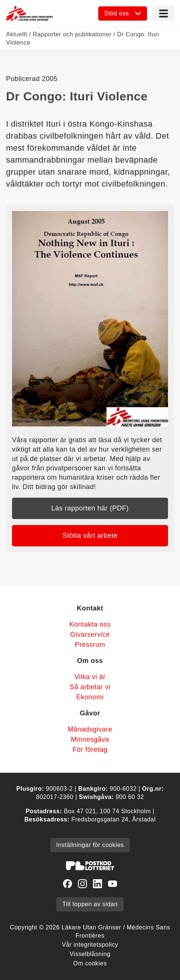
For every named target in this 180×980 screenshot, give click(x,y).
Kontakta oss (90, 624)
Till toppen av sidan (90, 904)
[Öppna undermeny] (123, 13)
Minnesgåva (90, 739)
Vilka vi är (90, 677)
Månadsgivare (90, 729)
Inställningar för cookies (90, 845)
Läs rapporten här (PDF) (90, 508)
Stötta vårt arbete (90, 536)
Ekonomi (90, 697)
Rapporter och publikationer (72, 34)
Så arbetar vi (90, 687)
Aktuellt (16, 34)
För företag (90, 750)
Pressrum (90, 645)
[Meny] (163, 13)
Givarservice (90, 634)
